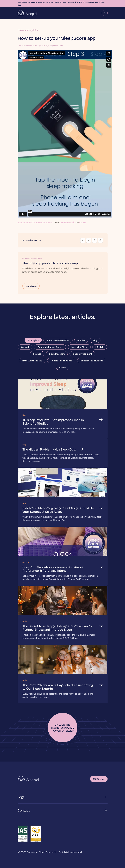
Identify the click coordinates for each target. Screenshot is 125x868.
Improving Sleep (79, 347)
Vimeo (82, 222)
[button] (63, 797)
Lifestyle (100, 347)
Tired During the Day (32, 361)
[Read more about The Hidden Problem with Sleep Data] (63, 453)
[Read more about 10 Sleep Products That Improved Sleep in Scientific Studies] (63, 409)
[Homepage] (27, 13)
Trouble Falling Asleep (61, 361)
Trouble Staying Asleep (92, 361)
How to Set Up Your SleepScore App (35, 222)
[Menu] (105, 13)
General (25, 347)
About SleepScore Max (58, 340)
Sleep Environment (82, 354)
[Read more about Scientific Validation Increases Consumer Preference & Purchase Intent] (63, 556)
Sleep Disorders (57, 354)
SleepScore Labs (67, 222)
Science (37, 354)
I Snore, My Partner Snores (50, 347)
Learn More (31, 286)
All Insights (33, 340)
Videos (63, 367)
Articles (81, 340)
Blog (95, 340)
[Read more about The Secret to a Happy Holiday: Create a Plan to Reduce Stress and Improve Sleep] (63, 615)
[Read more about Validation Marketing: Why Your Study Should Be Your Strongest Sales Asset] (63, 497)
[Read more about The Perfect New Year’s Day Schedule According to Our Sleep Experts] (63, 674)
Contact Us (99, 779)
